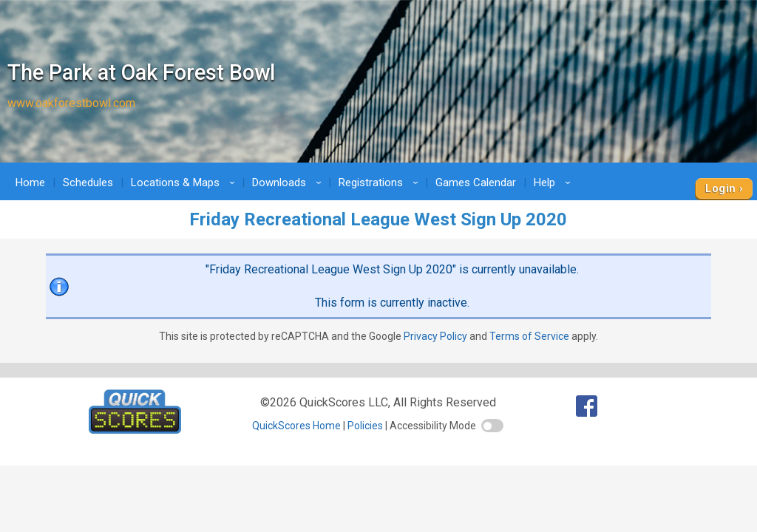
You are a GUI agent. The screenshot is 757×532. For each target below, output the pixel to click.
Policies (365, 426)
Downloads (289, 183)
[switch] (492, 426)
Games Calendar (476, 183)
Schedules (88, 183)
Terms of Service (529, 336)
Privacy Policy (435, 336)
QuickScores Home (296, 426)
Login (720, 188)
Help (554, 183)
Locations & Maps (185, 183)
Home (30, 183)
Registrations (381, 183)
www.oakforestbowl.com (71, 103)
